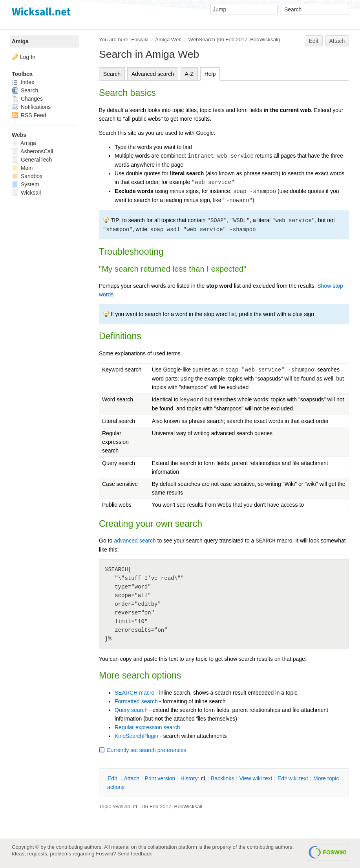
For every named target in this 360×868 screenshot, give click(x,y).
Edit (314, 41)
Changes (27, 99)
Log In (28, 57)
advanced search (135, 541)
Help (210, 74)
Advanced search (153, 74)
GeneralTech (32, 160)
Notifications (31, 107)
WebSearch (202, 40)
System (26, 184)
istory (189, 778)
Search (112, 74)
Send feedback (135, 854)
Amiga (20, 41)
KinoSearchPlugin (136, 736)
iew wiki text (256, 778)
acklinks (222, 778)
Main (22, 168)
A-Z (189, 74)
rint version (160, 778)
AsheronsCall (32, 151)
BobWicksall (264, 40)
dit (113, 778)
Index (23, 82)
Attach (337, 41)
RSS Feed (29, 115)
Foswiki (140, 40)
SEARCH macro (134, 693)
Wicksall (26, 193)
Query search (131, 710)
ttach (132, 778)
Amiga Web (168, 40)
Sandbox (27, 176)
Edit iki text (293, 778)
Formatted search (136, 701)
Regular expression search (147, 727)
